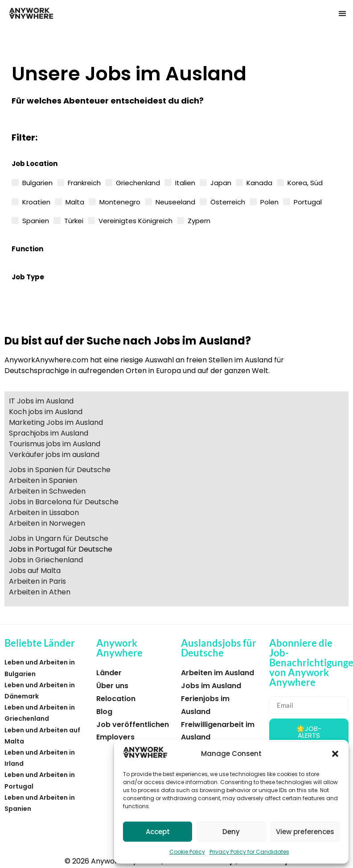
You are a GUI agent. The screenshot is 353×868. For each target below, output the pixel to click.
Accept (158, 832)
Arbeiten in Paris (37, 581)
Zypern (199, 220)
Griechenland (138, 182)
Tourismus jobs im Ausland (55, 444)
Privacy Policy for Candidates (249, 852)
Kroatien (36, 201)
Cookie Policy (187, 852)
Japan (221, 182)
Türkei (74, 220)
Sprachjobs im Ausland (49, 433)
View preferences (305, 832)
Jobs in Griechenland (46, 560)
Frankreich (84, 182)
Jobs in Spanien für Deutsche (60, 470)
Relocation (116, 699)
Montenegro (120, 201)
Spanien (36, 220)
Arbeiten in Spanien (43, 480)
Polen (269, 201)
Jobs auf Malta (35, 571)
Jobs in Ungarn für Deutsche (59, 538)
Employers (115, 737)
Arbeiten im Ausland (218, 673)
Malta (75, 201)
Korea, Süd (305, 182)
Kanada (259, 182)
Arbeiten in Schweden (47, 491)
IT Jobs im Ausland (41, 401)
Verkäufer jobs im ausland (54, 455)
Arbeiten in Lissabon (44, 513)
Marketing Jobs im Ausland (56, 422)
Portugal (308, 201)
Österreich (228, 201)
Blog (104, 712)
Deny (231, 832)
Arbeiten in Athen (40, 592)
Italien (185, 182)
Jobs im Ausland (211, 686)
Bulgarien (37, 182)
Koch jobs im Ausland (46, 412)
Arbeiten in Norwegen (47, 523)
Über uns (112, 686)
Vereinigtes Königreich (135, 220)
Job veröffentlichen (133, 725)
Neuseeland (175, 201)
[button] (335, 754)
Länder (109, 673)
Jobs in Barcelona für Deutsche (64, 502)
